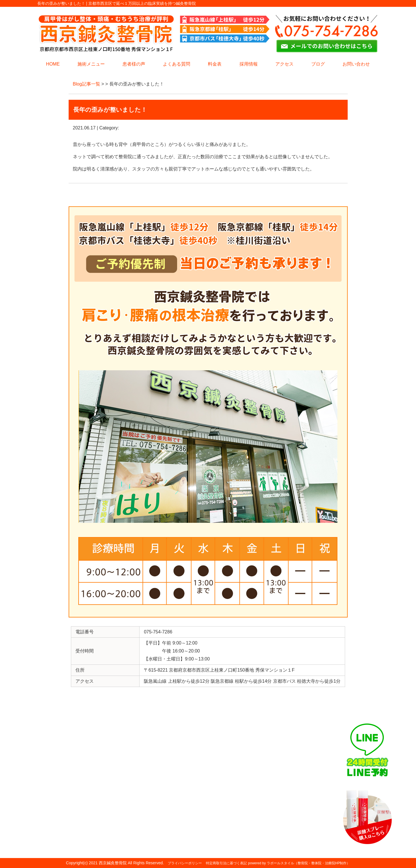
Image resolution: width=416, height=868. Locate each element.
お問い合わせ (356, 64)
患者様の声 (134, 64)
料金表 (215, 64)
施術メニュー (91, 64)
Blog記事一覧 (87, 84)
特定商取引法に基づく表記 (226, 863)
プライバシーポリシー (185, 863)
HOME (53, 64)
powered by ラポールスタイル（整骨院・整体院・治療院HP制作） (299, 863)
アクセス (284, 64)
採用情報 (249, 64)
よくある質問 (177, 64)
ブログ (318, 64)
